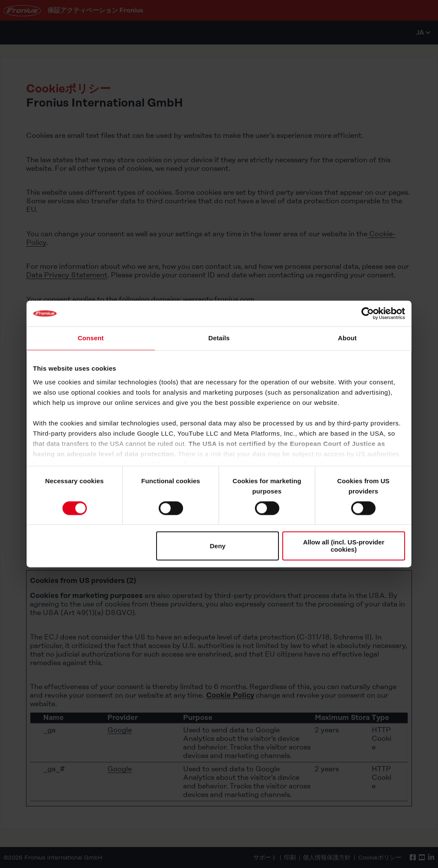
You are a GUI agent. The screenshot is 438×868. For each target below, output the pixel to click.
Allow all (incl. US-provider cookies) (343, 546)
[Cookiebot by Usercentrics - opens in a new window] (368, 313)
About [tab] (347, 338)
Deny (218, 546)
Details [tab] (219, 338)
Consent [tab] (91, 338)
